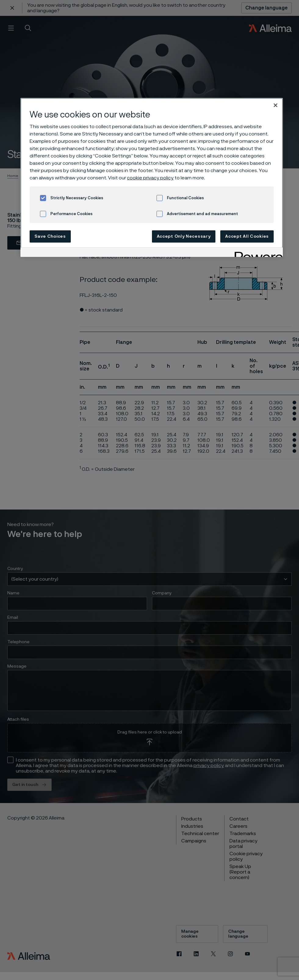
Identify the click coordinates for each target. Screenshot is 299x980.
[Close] (276, 105)
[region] (152, 177)
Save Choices (50, 236)
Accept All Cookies (247, 236)
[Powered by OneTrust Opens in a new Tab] (257, 253)
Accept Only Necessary (184, 236)
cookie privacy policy (150, 178)
